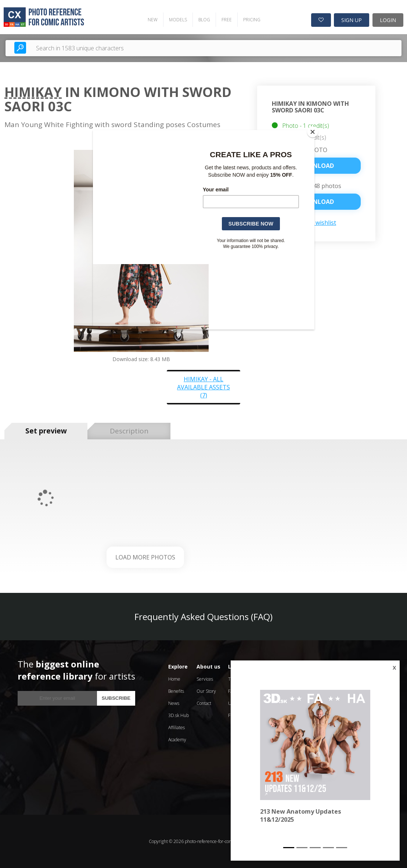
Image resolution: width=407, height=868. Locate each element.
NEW (153, 20)
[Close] (313, 132)
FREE (227, 20)
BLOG (204, 20)
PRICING (252, 20)
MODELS (178, 20)
